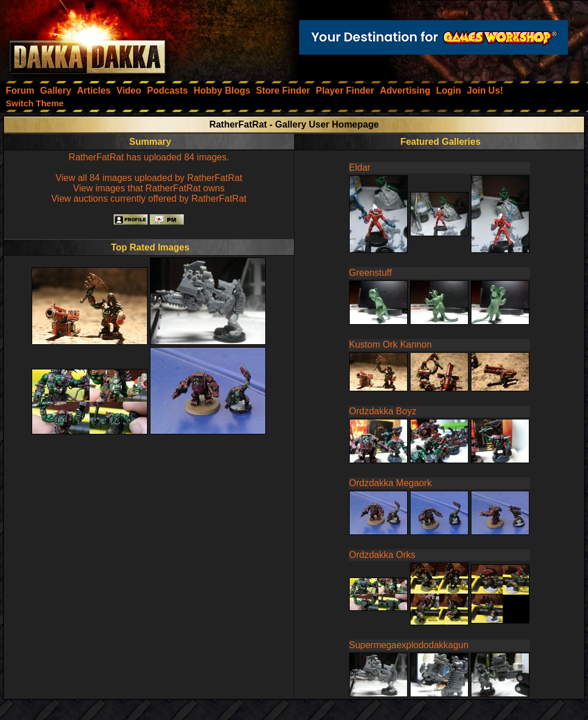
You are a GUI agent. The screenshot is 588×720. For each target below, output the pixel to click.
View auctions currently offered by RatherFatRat (149, 199)
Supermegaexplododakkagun (409, 645)
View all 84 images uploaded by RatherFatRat (149, 178)
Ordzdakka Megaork (390, 483)
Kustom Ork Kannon (390, 344)
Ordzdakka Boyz (383, 411)
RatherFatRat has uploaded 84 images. (149, 157)
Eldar (360, 168)
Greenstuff (370, 273)
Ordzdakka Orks (382, 555)
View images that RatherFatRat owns (149, 188)
